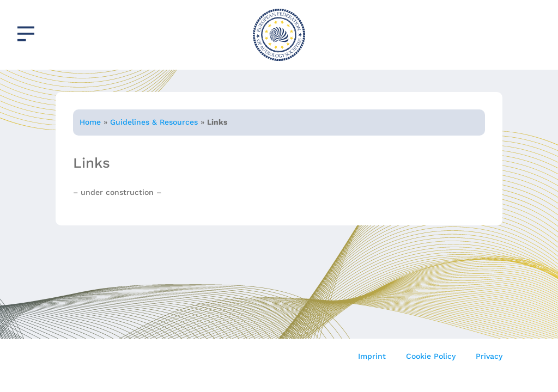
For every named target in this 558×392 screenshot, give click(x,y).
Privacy (489, 356)
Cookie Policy (431, 356)
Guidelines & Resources (154, 122)
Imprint (372, 356)
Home (90, 122)
